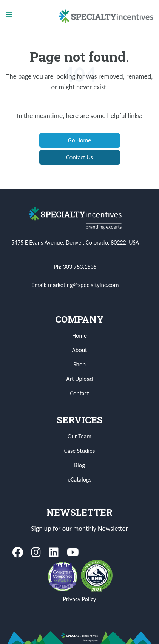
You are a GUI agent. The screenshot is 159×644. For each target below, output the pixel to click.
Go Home (79, 140)
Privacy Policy (80, 599)
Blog (79, 465)
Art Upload (79, 379)
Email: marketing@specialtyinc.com (75, 285)
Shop (79, 364)
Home (79, 336)
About (80, 350)
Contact (79, 393)
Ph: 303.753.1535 (75, 267)
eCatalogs (79, 479)
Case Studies (79, 451)
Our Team (79, 436)
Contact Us (79, 157)
